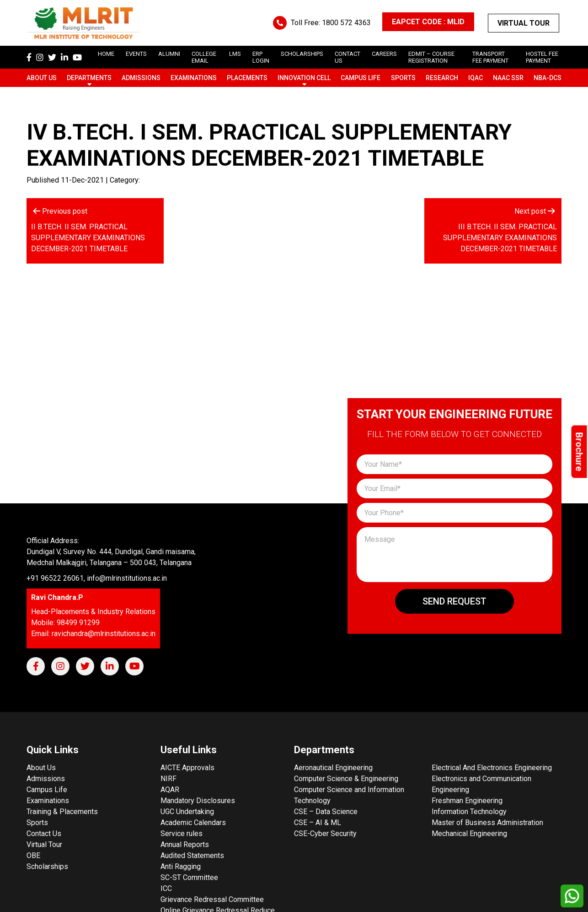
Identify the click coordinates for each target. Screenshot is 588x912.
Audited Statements (192, 855)
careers (384, 54)
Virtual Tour (524, 23)
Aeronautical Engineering (333, 768)
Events (136, 54)
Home (106, 54)
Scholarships (47, 866)
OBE (33, 855)
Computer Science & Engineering (346, 779)
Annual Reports (185, 845)
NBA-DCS (548, 78)
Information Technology (469, 812)
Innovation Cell (304, 78)
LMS (235, 54)
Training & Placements (62, 812)
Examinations (194, 78)
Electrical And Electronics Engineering (492, 768)
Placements (247, 78)
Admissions (141, 78)
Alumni (169, 54)
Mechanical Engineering (469, 834)
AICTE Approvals (187, 768)
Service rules (182, 834)
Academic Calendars (193, 823)
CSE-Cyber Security (325, 834)
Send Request (454, 601)
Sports (403, 78)
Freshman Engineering (467, 801)
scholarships (302, 54)
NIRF (168, 779)
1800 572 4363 (346, 23)
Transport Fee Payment (490, 57)
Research (442, 78)
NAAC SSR (508, 78)
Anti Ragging (181, 866)
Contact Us (44, 834)
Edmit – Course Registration (431, 57)
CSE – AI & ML (318, 823)
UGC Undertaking (187, 812)
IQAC (476, 78)
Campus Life (361, 78)
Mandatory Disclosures (198, 801)
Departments (89, 78)
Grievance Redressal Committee (212, 899)
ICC (166, 888)
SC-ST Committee (189, 877)
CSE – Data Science (326, 812)
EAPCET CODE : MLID (428, 22)
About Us (42, 78)
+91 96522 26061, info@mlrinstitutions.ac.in (97, 578)
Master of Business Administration (487, 823)
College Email (204, 57)
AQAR (170, 790)
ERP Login (261, 57)
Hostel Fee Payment (542, 57)
